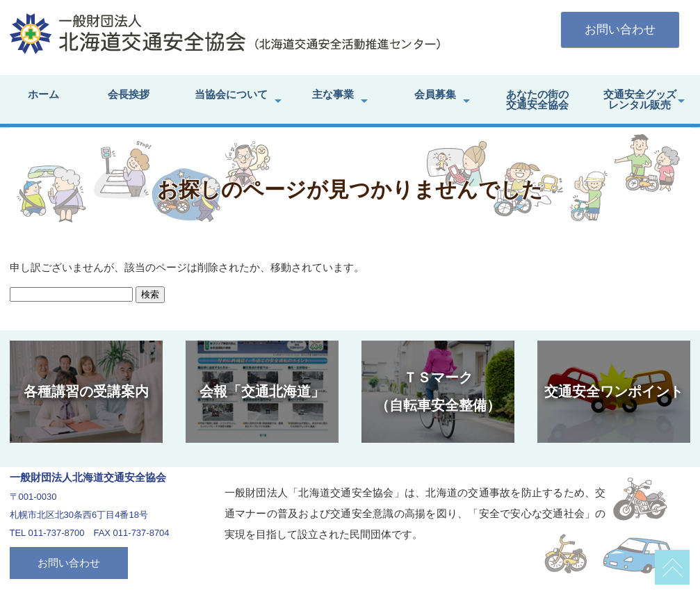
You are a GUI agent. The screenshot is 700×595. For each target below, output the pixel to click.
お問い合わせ (620, 30)
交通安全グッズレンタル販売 (640, 99)
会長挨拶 (129, 94)
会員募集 (435, 94)
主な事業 (333, 94)
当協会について (231, 94)
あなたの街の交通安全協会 (537, 99)
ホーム (43, 94)
